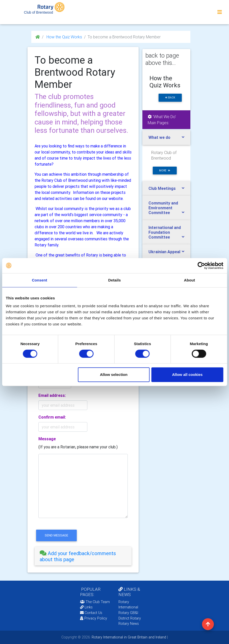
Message (47, 439)
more (165, 171)
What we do (159, 137)
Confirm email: (52, 417)
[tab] (83, 556)
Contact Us (91, 613)
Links (86, 607)
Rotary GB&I (128, 613)
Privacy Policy (94, 618)
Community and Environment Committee (163, 208)
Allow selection (114, 375)
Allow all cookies (187, 375)
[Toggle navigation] (220, 12)
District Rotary (130, 618)
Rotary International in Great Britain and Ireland (128, 637)
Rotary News (129, 624)
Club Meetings (162, 188)
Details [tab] (115, 280)
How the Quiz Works (64, 37)
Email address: (52, 395)
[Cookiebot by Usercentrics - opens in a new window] (201, 266)
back (170, 98)
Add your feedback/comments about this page (78, 556)
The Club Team (95, 602)
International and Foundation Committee (165, 232)
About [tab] (190, 280)
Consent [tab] (40, 280)
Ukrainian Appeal (164, 252)
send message (56, 535)
